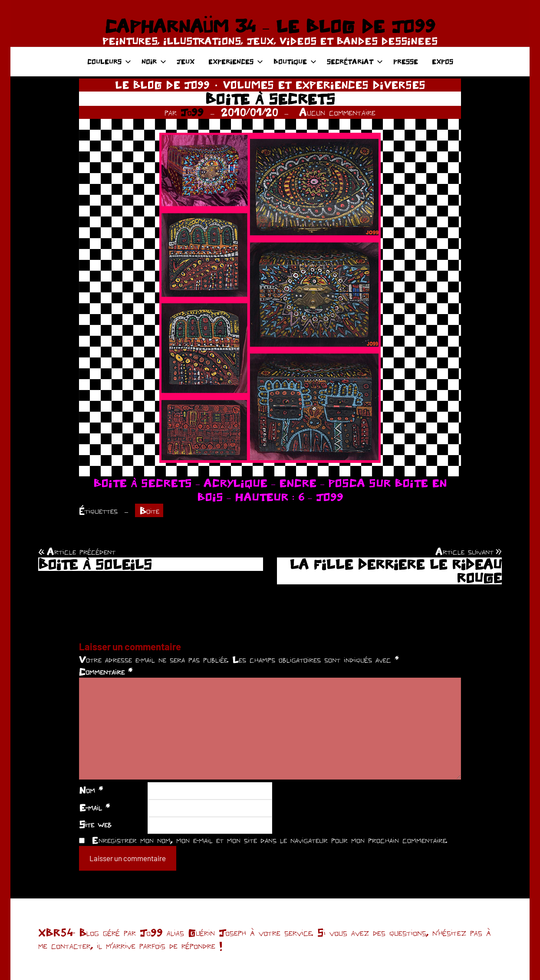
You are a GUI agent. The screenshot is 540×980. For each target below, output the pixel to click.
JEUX (186, 61)
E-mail (94, 807)
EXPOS (443, 61)
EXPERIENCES (236, 61)
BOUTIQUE (295, 61)
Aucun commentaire (337, 112)
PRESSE (406, 61)
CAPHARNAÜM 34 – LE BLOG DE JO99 (270, 26)
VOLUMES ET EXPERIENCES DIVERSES (324, 85)
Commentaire (106, 672)
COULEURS (109, 61)
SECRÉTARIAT (355, 61)
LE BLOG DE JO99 (162, 85)
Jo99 (192, 112)
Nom (91, 790)
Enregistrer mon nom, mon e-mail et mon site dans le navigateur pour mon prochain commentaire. (270, 840)
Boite (149, 511)
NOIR (154, 61)
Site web (95, 824)
